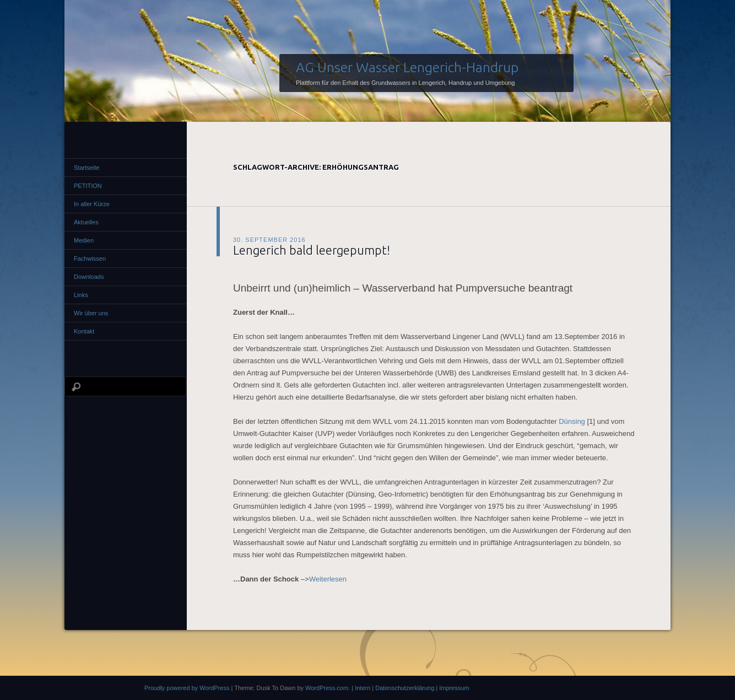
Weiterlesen (328, 579)
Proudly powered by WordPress (187, 688)
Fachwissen (90, 259)
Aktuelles (86, 222)
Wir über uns (91, 313)
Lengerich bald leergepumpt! (312, 250)
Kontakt (84, 331)
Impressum (454, 688)
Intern (363, 688)
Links (81, 295)
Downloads (89, 277)
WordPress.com (327, 688)
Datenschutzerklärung (405, 688)
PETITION (88, 186)
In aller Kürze (92, 204)
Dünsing (572, 421)
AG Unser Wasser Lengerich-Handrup (407, 67)
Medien (84, 240)
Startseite (87, 168)
